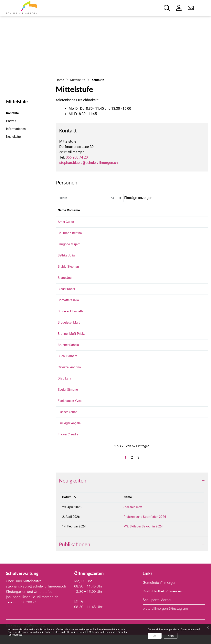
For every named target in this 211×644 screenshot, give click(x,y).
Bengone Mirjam (69, 244)
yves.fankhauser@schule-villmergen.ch (177, 410)
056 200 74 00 (30, 612)
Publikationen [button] (75, 554)
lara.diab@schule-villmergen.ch (172, 388)
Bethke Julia (66, 255)
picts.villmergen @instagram (165, 618)
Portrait (11, 121)
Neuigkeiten (14, 137)
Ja (155, 636)
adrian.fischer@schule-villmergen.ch (175, 421)
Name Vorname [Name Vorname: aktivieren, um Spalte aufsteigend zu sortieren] (69, 210)
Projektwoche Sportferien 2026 (137, 526)
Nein (171, 636)
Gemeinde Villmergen (159, 592)
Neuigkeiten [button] (73, 490)
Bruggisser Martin (70, 327)
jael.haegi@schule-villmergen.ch (32, 607)
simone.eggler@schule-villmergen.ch (175, 399)
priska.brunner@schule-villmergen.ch (176, 338)
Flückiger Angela (69, 433)
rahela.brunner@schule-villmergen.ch (176, 354)
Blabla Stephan (68, 267)
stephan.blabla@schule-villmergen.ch (89, 163)
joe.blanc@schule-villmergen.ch (172, 282)
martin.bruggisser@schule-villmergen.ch (178, 327)
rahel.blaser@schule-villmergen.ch (174, 294)
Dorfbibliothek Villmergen (162, 601)
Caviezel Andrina (69, 377)
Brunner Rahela (68, 354)
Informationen (16, 129)
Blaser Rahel (66, 294)
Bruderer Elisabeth (70, 316)
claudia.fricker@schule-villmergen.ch (175, 444)
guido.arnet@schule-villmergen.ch (174, 222)
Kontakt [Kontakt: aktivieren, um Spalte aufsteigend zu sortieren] (156, 210)
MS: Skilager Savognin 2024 (136, 536)
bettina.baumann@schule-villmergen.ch (178, 233)
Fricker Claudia (68, 444)
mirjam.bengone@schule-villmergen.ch (177, 244)
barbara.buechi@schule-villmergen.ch (176, 365)
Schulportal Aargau (158, 609)
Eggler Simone (68, 399)
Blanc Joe (65, 282)
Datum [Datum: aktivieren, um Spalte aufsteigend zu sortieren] (67, 507)
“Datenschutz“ (15, 635)
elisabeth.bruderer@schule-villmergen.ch (178, 316)
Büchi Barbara (68, 365)
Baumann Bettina (70, 233)
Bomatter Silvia (68, 305)
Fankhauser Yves (70, 410)
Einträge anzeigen (131, 198)
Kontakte (17, 114)
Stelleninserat (125, 517)
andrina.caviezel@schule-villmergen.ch (177, 377)
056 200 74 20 (77, 157)
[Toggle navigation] (202, 8)
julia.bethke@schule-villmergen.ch (174, 255)
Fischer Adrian (68, 421)
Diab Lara (64, 388)
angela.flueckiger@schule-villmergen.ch (177, 433)
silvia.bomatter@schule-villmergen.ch (176, 305)
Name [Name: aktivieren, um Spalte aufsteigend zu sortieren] (120, 507)
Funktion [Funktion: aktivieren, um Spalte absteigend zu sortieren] (94, 210)
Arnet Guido (66, 222)
